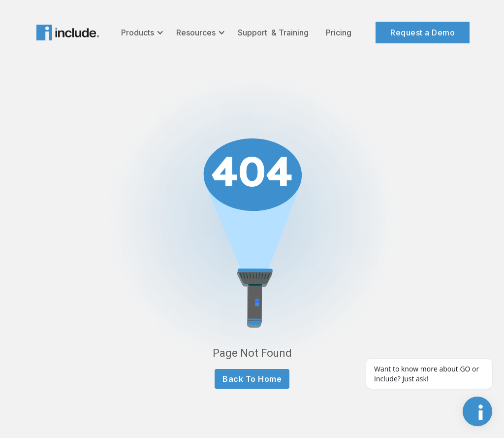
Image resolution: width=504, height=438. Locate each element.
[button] (141, 33)
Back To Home (252, 379)
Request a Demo (423, 33)
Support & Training (273, 33)
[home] (68, 33)
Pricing (339, 33)
